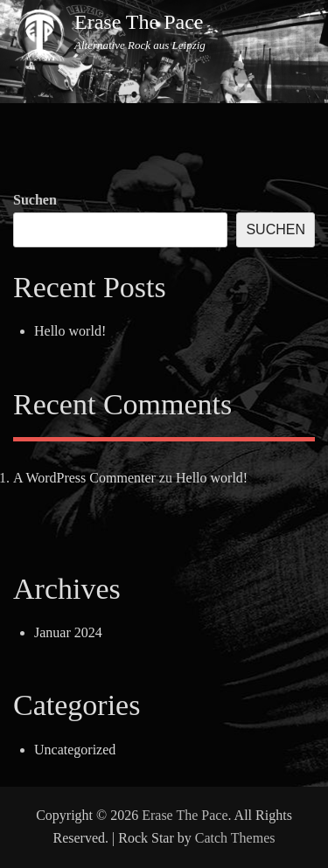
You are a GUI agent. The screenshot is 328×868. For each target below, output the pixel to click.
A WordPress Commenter (84, 478)
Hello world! (70, 331)
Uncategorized (75, 750)
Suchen (35, 200)
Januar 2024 (68, 632)
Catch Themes (235, 838)
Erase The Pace (139, 22)
